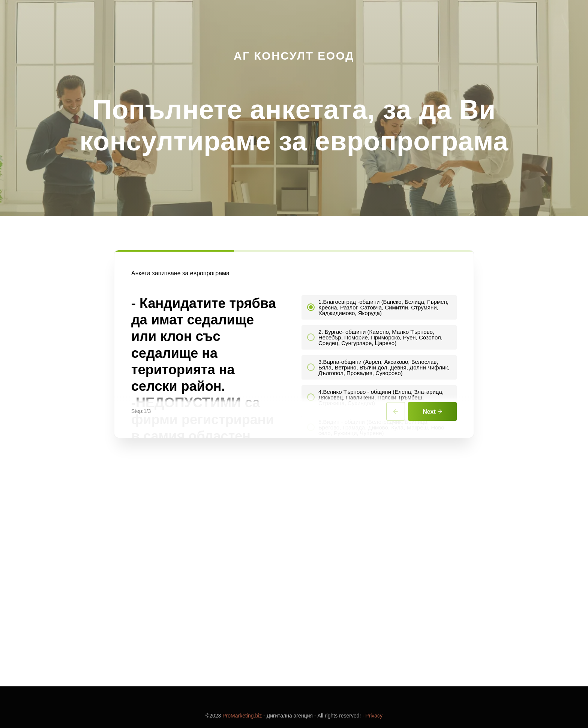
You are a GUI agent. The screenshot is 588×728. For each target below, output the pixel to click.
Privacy (374, 716)
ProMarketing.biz (242, 716)
